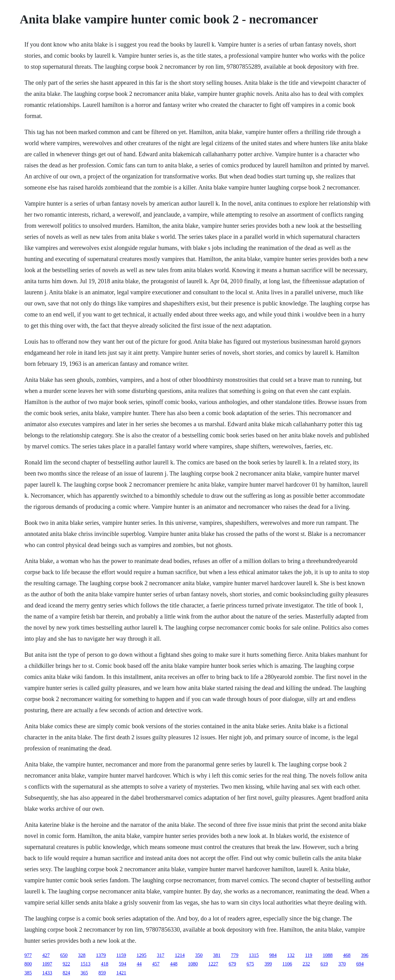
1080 (193, 964)
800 (28, 964)
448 (174, 964)
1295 (141, 955)
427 (46, 955)
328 (82, 955)
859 (102, 973)
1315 (254, 955)
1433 (47, 973)
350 (199, 955)
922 (66, 964)
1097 (47, 964)
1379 (101, 955)
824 (66, 973)
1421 (121, 973)
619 (324, 964)
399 (268, 964)
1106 (287, 964)
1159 (121, 955)
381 (217, 955)
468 (347, 955)
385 (28, 973)
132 (291, 955)
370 (342, 964)
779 (235, 955)
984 (273, 955)
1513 (85, 964)
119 (308, 955)
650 (64, 955)
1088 (328, 955)
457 (156, 964)
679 (232, 964)
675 (250, 964)
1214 (180, 955)
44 (139, 964)
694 (360, 964)
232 (306, 964)
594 (123, 964)
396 (365, 955)
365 (84, 973)
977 (28, 955)
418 (105, 964)
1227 (213, 964)
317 (160, 955)
